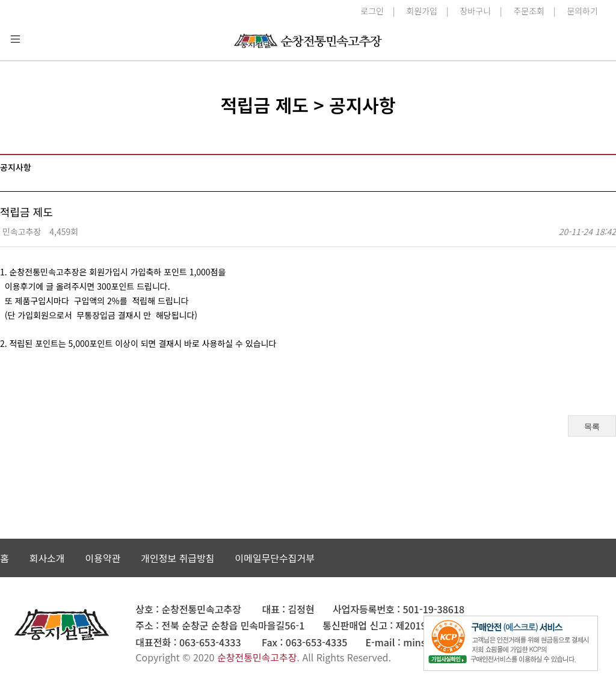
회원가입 (422, 11)
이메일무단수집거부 (274, 558)
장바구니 (475, 11)
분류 (15, 39)
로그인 (372, 11)
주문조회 (529, 11)
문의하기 (582, 11)
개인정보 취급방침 (177, 558)
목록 (592, 427)
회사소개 (47, 558)
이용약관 (103, 558)
